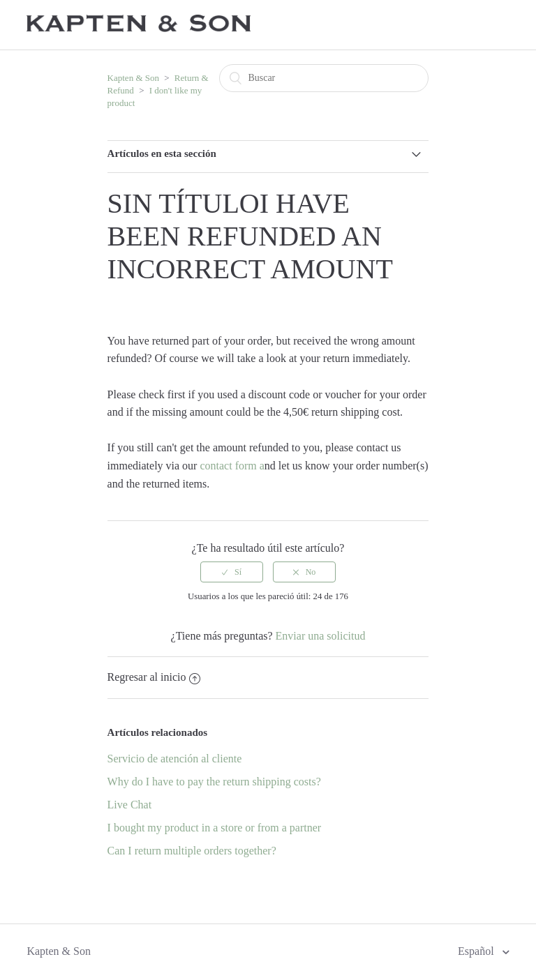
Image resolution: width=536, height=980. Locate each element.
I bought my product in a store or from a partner (215, 828)
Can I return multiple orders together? (192, 851)
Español (477, 951)
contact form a (232, 466)
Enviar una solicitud (321, 636)
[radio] (232, 572)
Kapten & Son (133, 78)
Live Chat (130, 805)
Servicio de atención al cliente (175, 759)
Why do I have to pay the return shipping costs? (214, 782)
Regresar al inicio (154, 677)
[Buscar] (324, 78)
